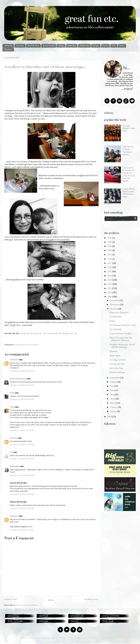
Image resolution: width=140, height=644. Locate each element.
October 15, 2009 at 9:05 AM (22, 494)
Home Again (115, 356)
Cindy (12, 393)
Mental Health (49, 46)
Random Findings (117, 372)
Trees (12, 407)
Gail (11, 452)
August (113, 382)
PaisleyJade (15, 466)
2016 (110, 267)
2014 (110, 276)
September (115, 378)
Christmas (8, 50)
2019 (110, 255)
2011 (110, 288)
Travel (105, 46)
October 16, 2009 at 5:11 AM (22, 530)
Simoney (14, 438)
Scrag (17, 345)
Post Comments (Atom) (27, 605)
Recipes (96, 46)
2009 (110, 297)
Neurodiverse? (33, 46)
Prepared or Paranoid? (119, 313)
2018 (110, 259)
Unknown (14, 360)
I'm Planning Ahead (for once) (123, 325)
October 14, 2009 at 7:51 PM (22, 445)
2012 (110, 284)
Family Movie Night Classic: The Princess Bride (128, 193)
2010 (110, 292)
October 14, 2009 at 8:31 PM (22, 459)
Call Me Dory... (116, 317)
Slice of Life (25, 345)
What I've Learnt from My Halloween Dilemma (121, 339)
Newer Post (92, 599)
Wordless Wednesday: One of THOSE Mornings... (45, 67)
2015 (110, 272)
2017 (110, 263)
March (113, 403)
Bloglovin (68, 334)
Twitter (38, 334)
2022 (110, 242)
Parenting (20, 46)
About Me (8, 46)
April (113, 399)
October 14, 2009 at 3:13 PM (22, 385)
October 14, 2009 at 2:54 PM (22, 371)
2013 (110, 280)
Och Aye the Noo (117, 364)
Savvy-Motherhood (18, 379)
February (114, 407)
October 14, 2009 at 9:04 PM (22, 475)
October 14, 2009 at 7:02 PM (22, 430)
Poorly (112, 321)
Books (122, 46)
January (114, 411)
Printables (72, 46)
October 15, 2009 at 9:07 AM (22, 508)
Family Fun (84, 46)
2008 (110, 417)
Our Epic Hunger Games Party (129, 128)
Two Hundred (115, 329)
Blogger (116, 638)
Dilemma (113, 351)
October (114, 309)
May (112, 395)
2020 (110, 250)
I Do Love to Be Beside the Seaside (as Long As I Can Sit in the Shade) (129, 174)
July (112, 386)
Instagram (52, 334)
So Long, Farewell (117, 360)
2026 (110, 238)
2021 (110, 246)
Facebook (24, 334)
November (115, 305)
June (112, 390)
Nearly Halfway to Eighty (121, 334)
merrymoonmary (93, 638)
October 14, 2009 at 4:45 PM (22, 399)
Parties (61, 46)
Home (51, 600)
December (115, 300)
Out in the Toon (116, 368)
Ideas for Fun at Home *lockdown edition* (128, 151)
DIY (114, 46)
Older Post (11, 599)
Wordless (34, 345)
